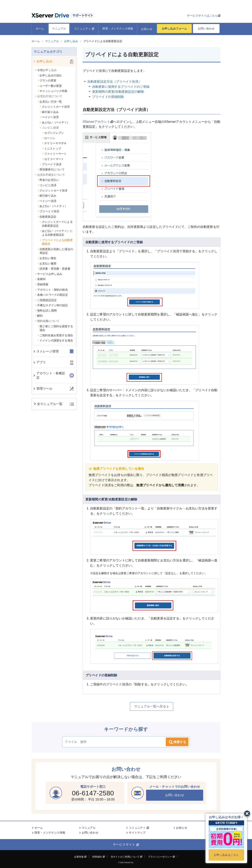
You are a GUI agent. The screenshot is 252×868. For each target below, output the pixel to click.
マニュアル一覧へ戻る (152, 706)
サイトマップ (137, 833)
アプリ (39, 362)
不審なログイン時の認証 (51, 305)
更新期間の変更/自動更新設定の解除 (118, 92)
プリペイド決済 (51, 164)
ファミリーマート (54, 154)
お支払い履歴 (47, 263)
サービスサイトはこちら (202, 16)
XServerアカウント (96, 122)
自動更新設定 (47, 217)
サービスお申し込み (49, 274)
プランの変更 (47, 80)
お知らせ (147, 29)
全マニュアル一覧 (48, 404)
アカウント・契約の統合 (51, 290)
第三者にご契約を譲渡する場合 (55, 328)
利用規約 (99, 857)
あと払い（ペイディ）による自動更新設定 (56, 233)
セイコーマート (53, 159)
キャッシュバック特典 (52, 91)
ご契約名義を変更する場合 (55, 335)
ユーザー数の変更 (50, 86)
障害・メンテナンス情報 (118, 29)
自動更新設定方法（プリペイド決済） (114, 82)
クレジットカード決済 (55, 107)
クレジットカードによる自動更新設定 (56, 224)
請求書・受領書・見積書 (54, 269)
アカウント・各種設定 (49, 375)
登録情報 (42, 284)
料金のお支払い (48, 180)
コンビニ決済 (47, 185)
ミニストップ (52, 149)
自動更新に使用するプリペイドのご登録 (121, 87)
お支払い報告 (47, 258)
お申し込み (43, 61)
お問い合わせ (206, 29)
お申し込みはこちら (226, 855)
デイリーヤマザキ (54, 143)
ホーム (40, 29)
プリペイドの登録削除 (108, 97)
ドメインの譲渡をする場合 (55, 340)
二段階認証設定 (46, 300)
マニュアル (59, 29)
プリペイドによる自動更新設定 (56, 242)
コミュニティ (84, 29)
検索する (177, 742)
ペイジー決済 (49, 117)
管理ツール (43, 389)
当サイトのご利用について (127, 857)
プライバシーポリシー (162, 857)
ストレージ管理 (46, 351)
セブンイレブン (53, 133)
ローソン (49, 138)
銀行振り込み (49, 112)
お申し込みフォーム (174, 29)
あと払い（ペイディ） (55, 122)
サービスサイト (126, 845)
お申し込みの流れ (50, 75)
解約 (39, 316)
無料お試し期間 (46, 311)
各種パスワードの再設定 (51, 295)
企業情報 (80, 857)
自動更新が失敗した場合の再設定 (55, 251)
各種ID (40, 279)
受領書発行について (51, 169)
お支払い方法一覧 (50, 102)
